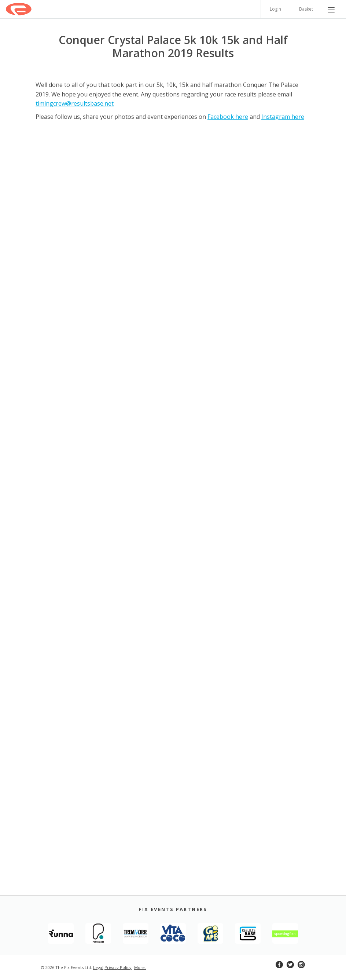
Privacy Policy (118, 967)
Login (275, 9)
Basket (306, 9)
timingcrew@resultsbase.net (75, 103)
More (139, 967)
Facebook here (228, 117)
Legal (98, 967)
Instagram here (283, 117)
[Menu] (331, 9)
